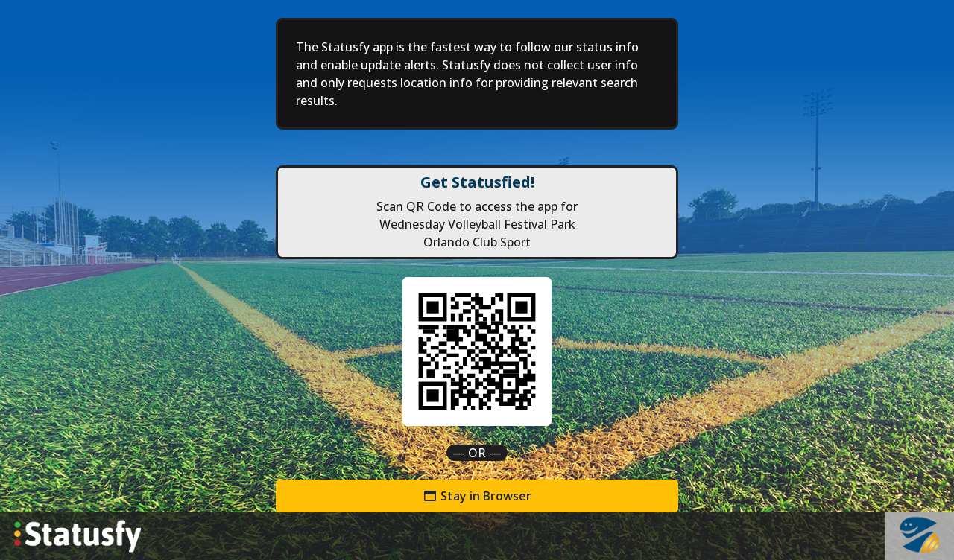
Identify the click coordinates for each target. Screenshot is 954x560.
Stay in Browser (477, 496)
